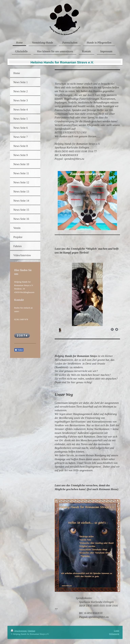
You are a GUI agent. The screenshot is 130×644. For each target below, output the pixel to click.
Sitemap (32, 631)
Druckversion (19, 631)
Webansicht (114, 634)
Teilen (19, 350)
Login (117, 631)
